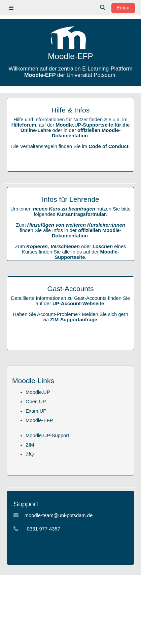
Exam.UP (36, 411)
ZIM (30, 445)
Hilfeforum (24, 125)
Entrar (123, 8)
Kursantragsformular (81, 214)
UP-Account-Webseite (78, 304)
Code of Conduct (109, 146)
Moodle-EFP (39, 420)
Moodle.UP (38, 392)
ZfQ (30, 454)
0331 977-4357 (44, 529)
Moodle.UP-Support (47, 435)
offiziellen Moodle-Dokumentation (86, 133)
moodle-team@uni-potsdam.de (59, 515)
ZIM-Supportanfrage (74, 320)
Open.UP (36, 402)
